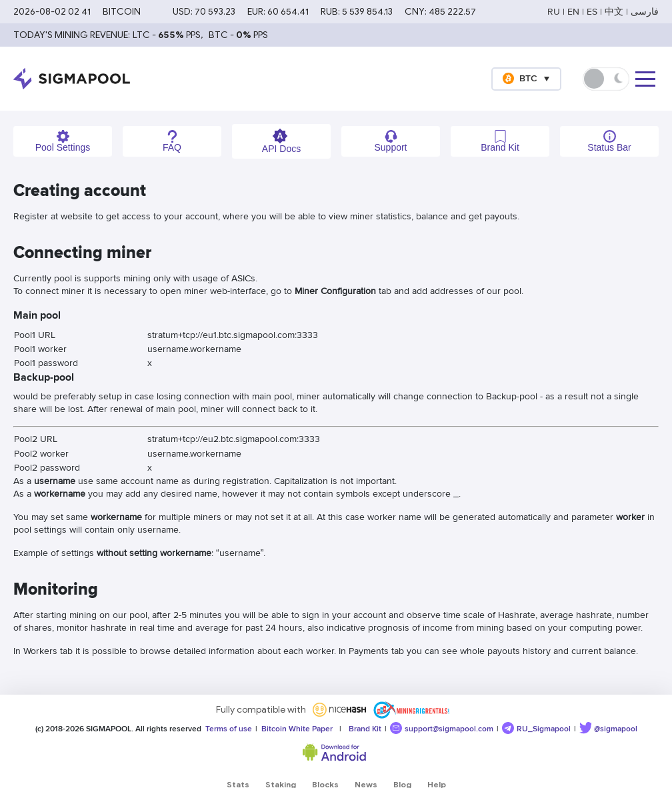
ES (592, 12)
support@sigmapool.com (442, 728)
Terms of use (227, 729)
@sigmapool (608, 728)
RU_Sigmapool (536, 728)
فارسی (645, 12)
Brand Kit (363, 729)
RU (554, 12)
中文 (614, 12)
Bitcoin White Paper (295, 729)
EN (573, 12)
